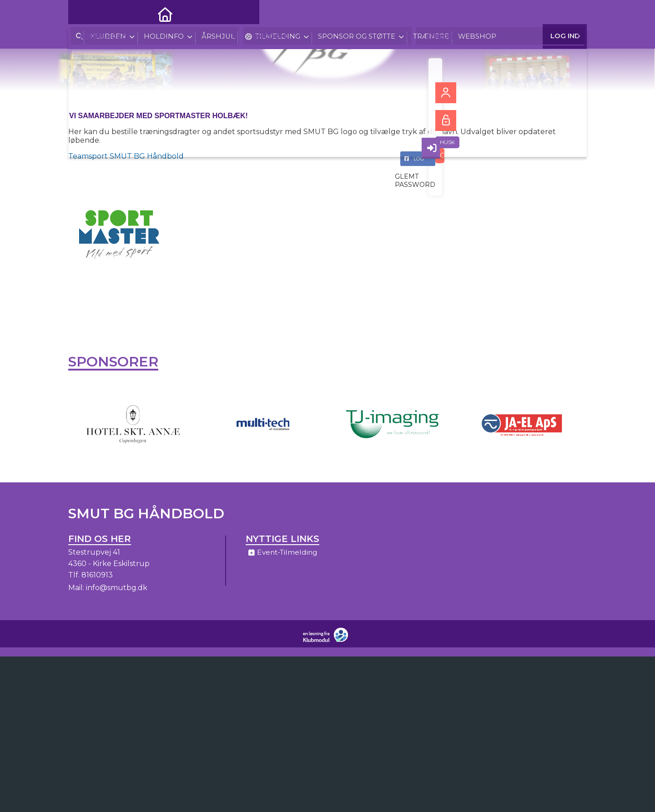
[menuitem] (82, 14)
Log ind (565, 13)
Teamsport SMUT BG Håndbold (126, 156)
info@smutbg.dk (117, 591)
